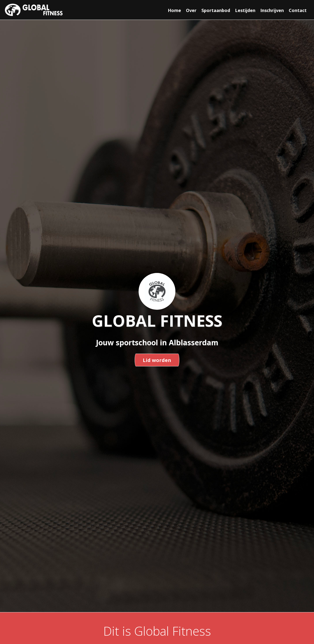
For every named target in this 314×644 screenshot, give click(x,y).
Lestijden (245, 10)
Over (191, 10)
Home (174, 10)
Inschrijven (272, 10)
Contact (298, 10)
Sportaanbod (216, 10)
